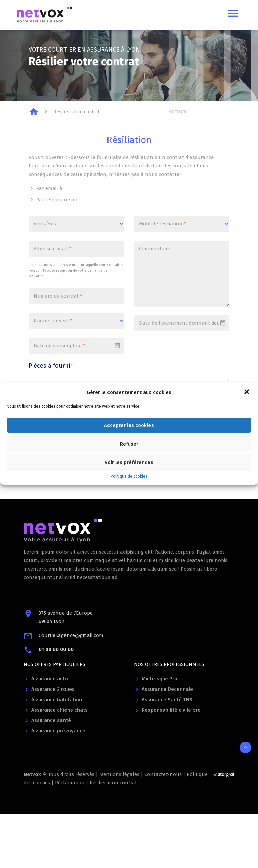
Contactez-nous (163, 774)
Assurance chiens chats (59, 710)
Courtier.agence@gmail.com (71, 635)
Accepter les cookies (129, 425)
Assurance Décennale (167, 689)
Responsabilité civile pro (171, 710)
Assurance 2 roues (53, 689)
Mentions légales (119, 774)
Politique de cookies (129, 476)
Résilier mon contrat (113, 783)
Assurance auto (50, 679)
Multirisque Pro (160, 679)
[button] (247, 392)
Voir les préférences (129, 462)
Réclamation (70, 783)
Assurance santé (51, 720)
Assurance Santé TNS (167, 700)
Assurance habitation (57, 700)
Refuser (129, 444)
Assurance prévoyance (58, 731)
